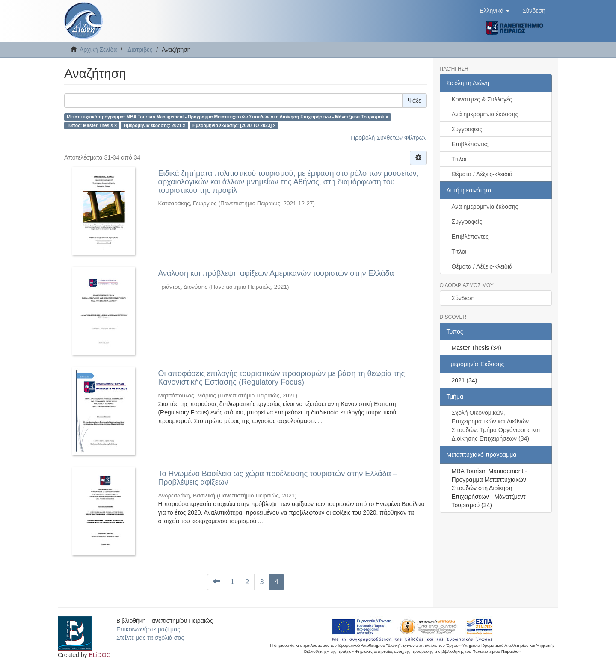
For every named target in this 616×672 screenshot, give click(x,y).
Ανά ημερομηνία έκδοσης (485, 114)
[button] (495, 11)
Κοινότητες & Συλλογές (482, 99)
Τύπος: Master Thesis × (92, 125)
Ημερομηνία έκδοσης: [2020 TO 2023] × (234, 125)
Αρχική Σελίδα (98, 50)
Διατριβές (140, 50)
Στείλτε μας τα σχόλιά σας (150, 638)
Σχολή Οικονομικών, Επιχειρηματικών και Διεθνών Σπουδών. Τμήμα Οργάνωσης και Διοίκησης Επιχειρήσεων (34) (496, 426)
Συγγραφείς (467, 129)
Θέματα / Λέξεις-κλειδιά (482, 174)
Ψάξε (415, 101)
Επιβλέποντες (470, 144)
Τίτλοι (459, 159)
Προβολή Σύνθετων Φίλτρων (389, 138)
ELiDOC (99, 655)
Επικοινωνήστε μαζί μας (148, 629)
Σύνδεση (463, 298)
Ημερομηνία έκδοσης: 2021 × (155, 125)
